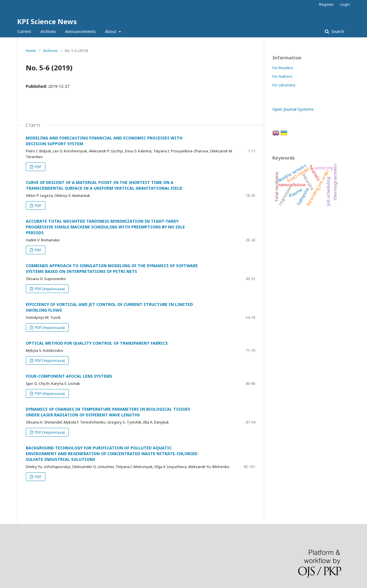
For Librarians (284, 85)
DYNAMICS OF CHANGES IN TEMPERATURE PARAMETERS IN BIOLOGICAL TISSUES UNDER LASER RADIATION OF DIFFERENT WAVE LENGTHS (108, 412)
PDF (38, 167)
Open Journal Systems (293, 109)
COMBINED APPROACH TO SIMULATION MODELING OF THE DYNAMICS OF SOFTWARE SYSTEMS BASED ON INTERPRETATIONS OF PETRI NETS (112, 268)
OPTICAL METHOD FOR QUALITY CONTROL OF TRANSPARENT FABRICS (97, 343)
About (111, 31)
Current (24, 31)
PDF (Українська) (49, 289)
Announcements (80, 31)
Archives (48, 31)
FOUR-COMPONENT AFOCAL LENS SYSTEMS (69, 376)
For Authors (282, 76)
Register (326, 4)
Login (345, 4)
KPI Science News (47, 21)
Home (31, 51)
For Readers (283, 68)
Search (337, 31)
